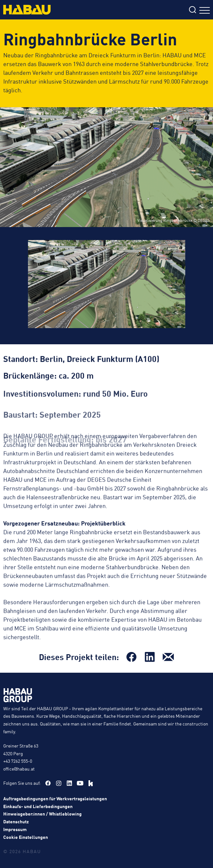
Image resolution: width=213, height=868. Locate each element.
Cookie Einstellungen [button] (26, 837)
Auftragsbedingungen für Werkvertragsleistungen (55, 798)
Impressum (15, 829)
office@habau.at (19, 769)
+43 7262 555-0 (18, 761)
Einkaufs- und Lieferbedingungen (38, 806)
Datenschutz (16, 821)
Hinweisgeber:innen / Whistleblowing (42, 814)
